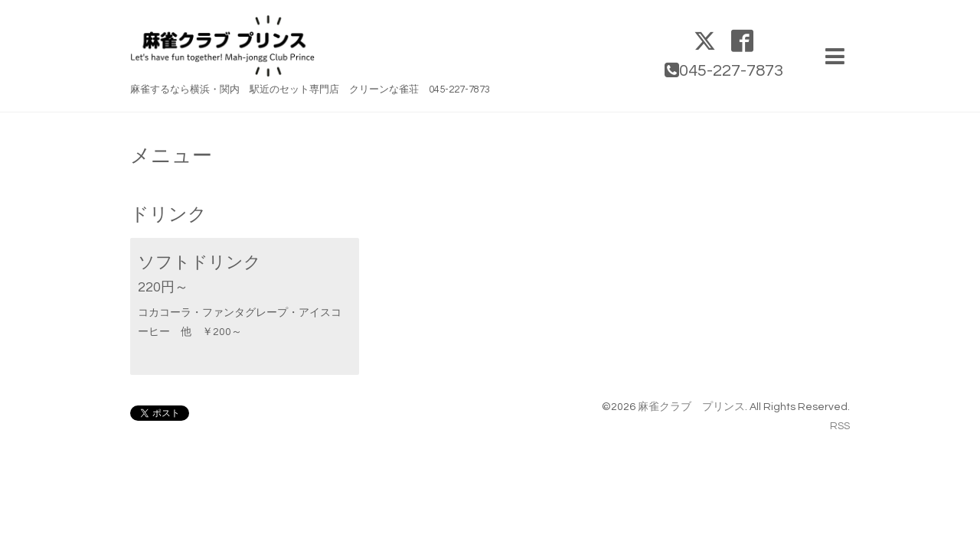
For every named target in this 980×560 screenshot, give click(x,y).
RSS (840, 426)
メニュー (171, 156)
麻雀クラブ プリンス (691, 407)
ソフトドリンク (199, 263)
